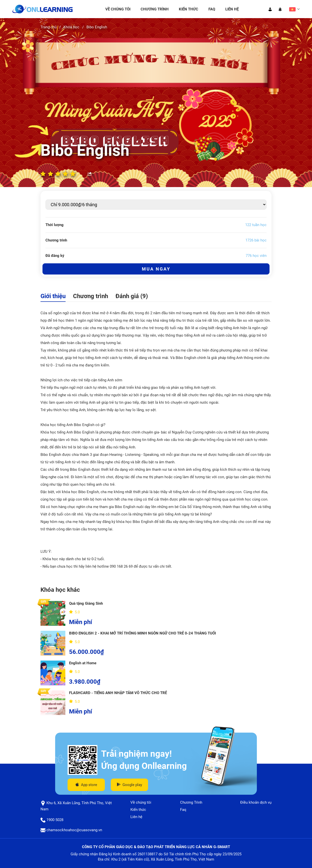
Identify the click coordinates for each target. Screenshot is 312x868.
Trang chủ (49, 27)
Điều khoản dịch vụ (256, 802)
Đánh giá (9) (132, 296)
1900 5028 (52, 820)
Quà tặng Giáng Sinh (86, 603)
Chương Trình (155, 9)
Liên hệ (232, 9)
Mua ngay (156, 269)
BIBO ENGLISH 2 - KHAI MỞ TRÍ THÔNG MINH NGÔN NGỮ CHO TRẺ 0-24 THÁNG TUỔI (142, 633)
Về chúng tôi (118, 9)
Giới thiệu (53, 296)
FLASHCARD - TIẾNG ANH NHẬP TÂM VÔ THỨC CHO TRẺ (118, 693)
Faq (212, 9)
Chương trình (91, 296)
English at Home (83, 663)
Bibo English (97, 27)
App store (86, 785)
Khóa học (71, 27)
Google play (129, 785)
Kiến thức (189, 9)
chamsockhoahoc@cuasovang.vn (71, 830)
